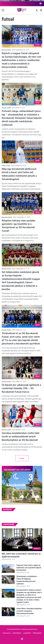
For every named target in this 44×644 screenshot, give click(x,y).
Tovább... (22, 458)
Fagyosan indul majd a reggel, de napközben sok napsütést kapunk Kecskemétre (29, 568)
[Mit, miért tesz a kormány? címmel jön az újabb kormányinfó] (22, 540)
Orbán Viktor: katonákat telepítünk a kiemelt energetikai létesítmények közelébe (29, 611)
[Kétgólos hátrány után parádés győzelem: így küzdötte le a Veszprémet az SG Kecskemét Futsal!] (22, 203)
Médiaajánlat (37, 633)
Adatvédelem (17, 633)
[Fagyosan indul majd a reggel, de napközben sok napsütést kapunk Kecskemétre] (8, 568)
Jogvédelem (27, 633)
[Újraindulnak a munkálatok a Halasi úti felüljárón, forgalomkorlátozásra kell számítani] (8, 580)
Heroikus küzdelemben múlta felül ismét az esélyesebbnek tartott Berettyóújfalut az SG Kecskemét (21, 437)
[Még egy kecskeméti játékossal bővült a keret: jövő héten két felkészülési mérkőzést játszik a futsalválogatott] (22, 152)
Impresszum (7, 633)
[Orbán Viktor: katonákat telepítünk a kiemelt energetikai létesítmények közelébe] (8, 612)
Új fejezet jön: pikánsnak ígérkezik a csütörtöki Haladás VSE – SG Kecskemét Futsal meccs (21, 388)
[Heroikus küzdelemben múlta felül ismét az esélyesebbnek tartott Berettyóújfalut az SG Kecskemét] (22, 416)
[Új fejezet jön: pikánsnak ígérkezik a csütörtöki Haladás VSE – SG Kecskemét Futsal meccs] (22, 368)
